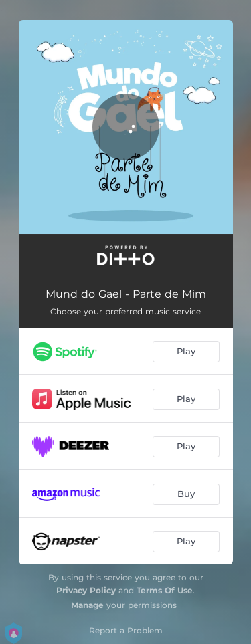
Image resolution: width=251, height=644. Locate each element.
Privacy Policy (86, 590)
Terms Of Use (165, 590)
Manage (87, 605)
